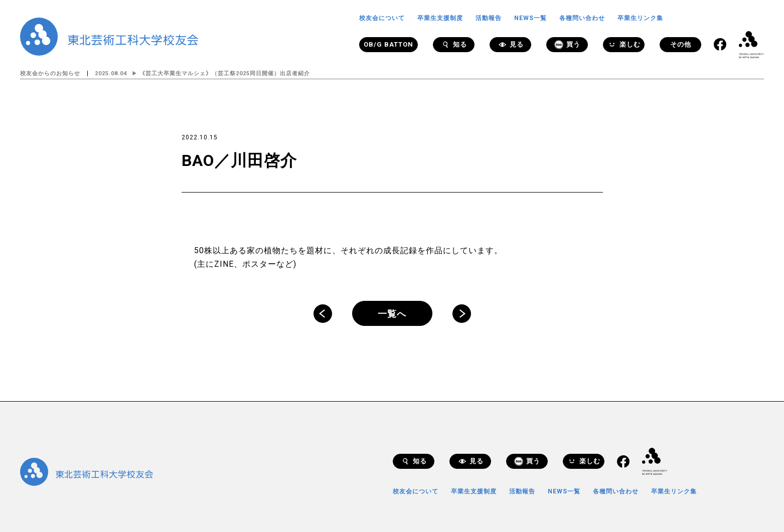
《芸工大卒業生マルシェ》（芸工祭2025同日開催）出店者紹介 (225, 73)
